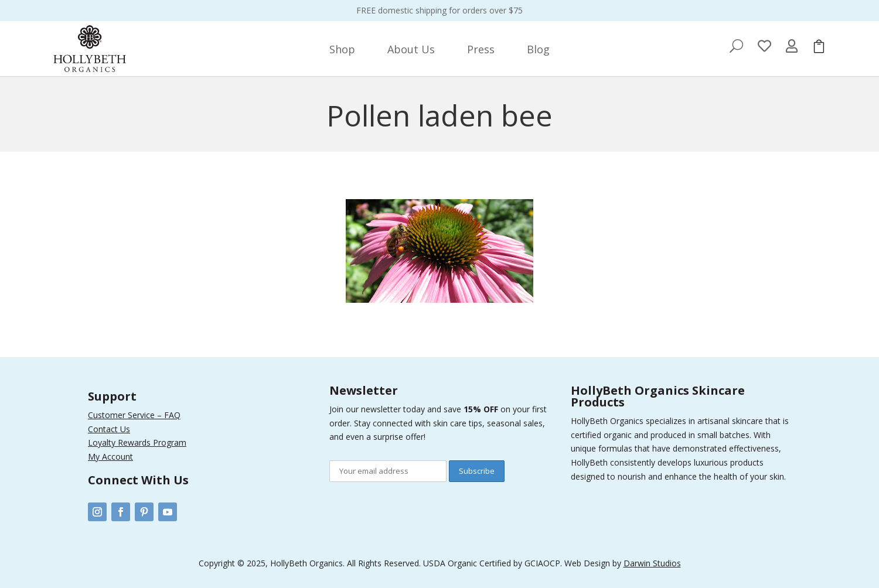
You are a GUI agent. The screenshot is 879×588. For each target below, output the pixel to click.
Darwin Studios (652, 563)
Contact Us (109, 429)
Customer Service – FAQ (134, 415)
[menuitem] (342, 49)
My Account (110, 457)
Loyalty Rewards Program (137, 442)
